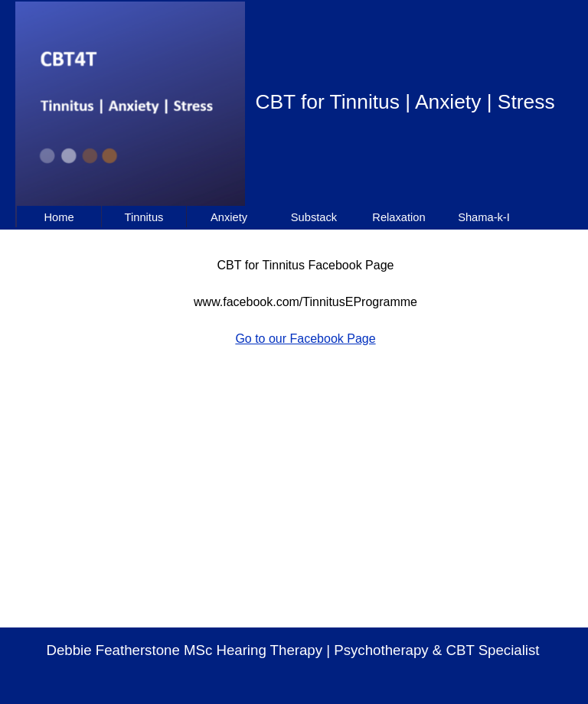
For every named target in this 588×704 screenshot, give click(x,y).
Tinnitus (144, 217)
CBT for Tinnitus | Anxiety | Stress (405, 102)
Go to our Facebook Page (305, 339)
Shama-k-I (484, 217)
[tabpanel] (305, 293)
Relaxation (399, 217)
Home (59, 217)
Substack (314, 217)
